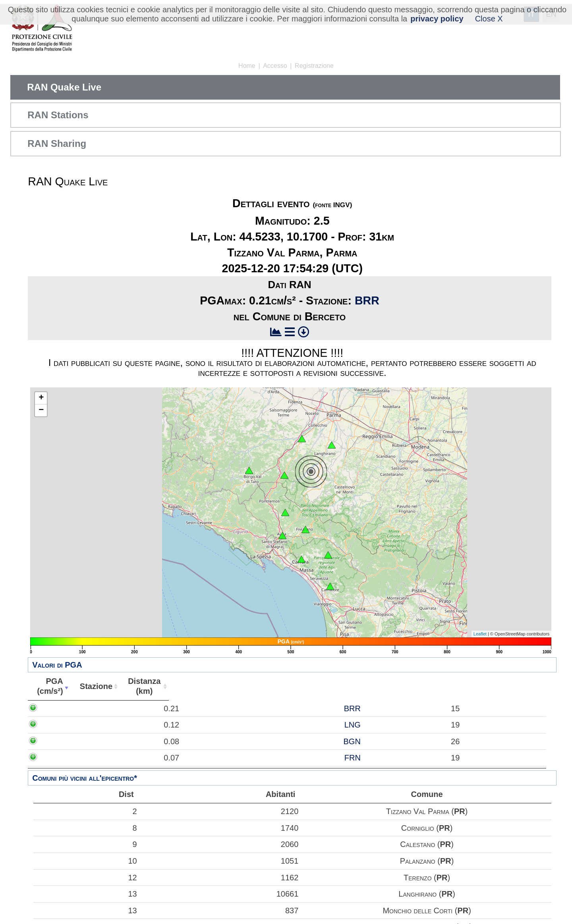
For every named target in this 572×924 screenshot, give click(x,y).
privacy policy (437, 19)
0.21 (57, 708)
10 (87, 861)
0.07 (57, 758)
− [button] (41, 410)
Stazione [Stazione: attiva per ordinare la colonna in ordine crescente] (94, 686)
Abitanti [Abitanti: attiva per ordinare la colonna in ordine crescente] (187, 686)
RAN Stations (58, 115)
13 (87, 894)
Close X (489, 19)
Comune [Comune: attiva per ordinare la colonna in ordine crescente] (378, 686)
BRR (367, 300)
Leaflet (480, 634)
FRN (105, 758)
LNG (105, 725)
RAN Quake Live (64, 87)
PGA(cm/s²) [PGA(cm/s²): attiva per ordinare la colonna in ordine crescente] (49, 686)
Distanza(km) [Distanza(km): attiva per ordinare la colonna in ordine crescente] (141, 686)
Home (247, 66)
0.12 (57, 725)
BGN (105, 741)
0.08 (57, 741)
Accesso (275, 66)
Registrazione (314, 66)
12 (87, 878)
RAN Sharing (57, 143)
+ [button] (41, 398)
